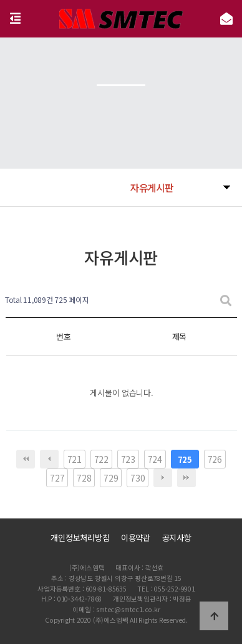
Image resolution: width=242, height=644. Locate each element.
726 (215, 459)
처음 (26, 459)
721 (75, 459)
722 (101, 459)
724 (155, 459)
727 (57, 478)
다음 (163, 478)
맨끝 (186, 478)
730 (138, 478)
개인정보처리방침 (80, 537)
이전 (49, 459)
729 (111, 478)
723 (128, 459)
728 (84, 478)
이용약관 (136, 537)
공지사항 (177, 537)
